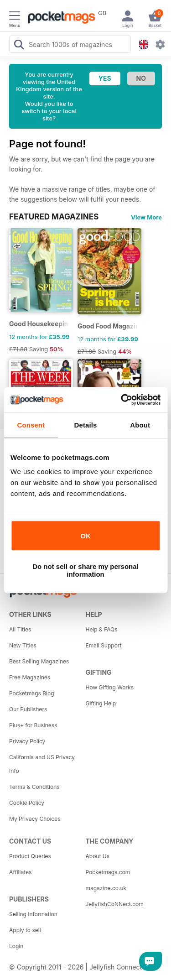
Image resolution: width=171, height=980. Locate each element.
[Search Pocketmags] (19, 46)
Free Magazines (30, 677)
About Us (98, 856)
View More (146, 217)
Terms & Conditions (34, 787)
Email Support (104, 645)
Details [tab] (86, 425)
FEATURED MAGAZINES (54, 217)
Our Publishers (28, 709)
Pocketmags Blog (32, 693)
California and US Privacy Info (42, 764)
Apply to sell (25, 930)
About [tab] (140, 425)
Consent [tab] (31, 425)
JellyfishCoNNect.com (115, 904)
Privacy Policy (27, 741)
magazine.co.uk (106, 888)
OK (85, 536)
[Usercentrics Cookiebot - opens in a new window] (122, 400)
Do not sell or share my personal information (85, 570)
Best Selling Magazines (39, 661)
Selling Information (33, 914)
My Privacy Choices (35, 819)
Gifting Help (101, 703)
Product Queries (30, 856)
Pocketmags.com (108, 872)
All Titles (20, 629)
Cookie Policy (27, 803)
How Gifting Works (110, 687)
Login (16, 946)
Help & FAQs (102, 629)
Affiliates (20, 872)
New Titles (23, 645)
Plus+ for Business (33, 725)
